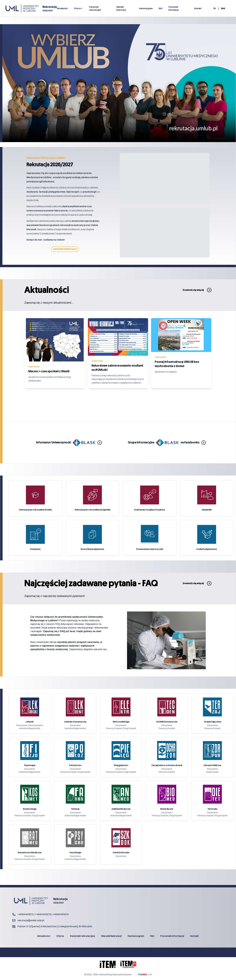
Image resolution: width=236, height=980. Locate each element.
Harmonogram (146, 8)
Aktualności (62, 8)
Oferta (77, 8)
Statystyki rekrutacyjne (95, 8)
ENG (223, 8)
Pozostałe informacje (174, 8)
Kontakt (198, 8)
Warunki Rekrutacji (121, 8)
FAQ (161, 8)
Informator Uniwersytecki (69, 442)
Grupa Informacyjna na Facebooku (167, 442)
